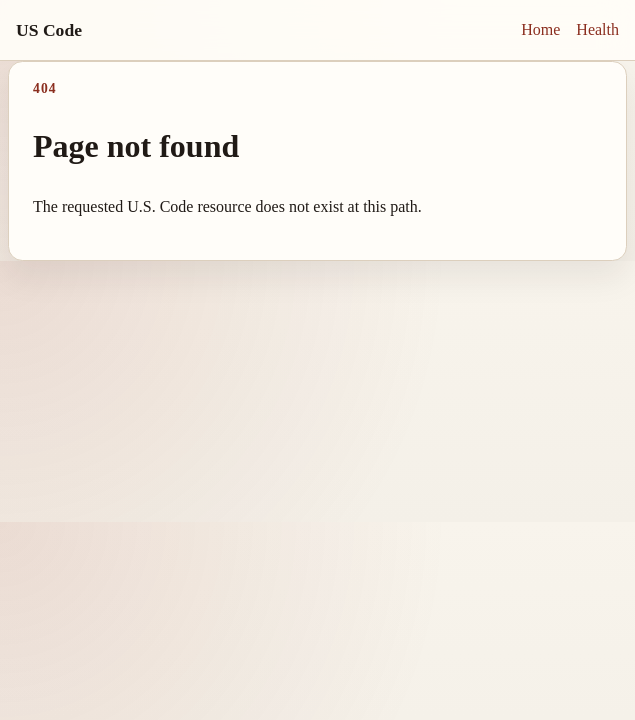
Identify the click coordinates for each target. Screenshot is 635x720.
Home (540, 29)
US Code (49, 30)
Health (597, 29)
